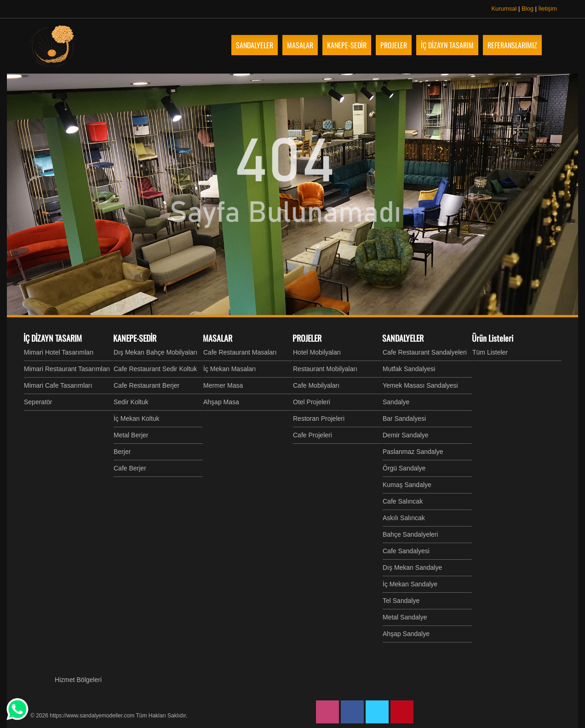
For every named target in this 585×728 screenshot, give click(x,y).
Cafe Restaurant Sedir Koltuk (155, 369)
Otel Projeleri (312, 402)
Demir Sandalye (406, 435)
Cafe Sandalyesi (406, 551)
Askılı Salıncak (404, 518)
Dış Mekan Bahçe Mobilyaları (155, 352)
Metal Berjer (131, 435)
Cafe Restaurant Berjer (146, 385)
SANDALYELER (403, 338)
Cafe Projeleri (313, 435)
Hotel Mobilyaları (317, 352)
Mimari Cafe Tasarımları (58, 385)
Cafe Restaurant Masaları (240, 352)
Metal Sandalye (405, 617)
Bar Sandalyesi (404, 418)
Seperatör (38, 402)
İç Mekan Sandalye (410, 584)
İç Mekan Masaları (229, 369)
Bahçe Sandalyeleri (410, 534)
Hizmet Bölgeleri (78, 680)
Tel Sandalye (401, 601)
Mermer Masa (223, 385)
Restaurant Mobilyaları (325, 369)
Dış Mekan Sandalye (412, 567)
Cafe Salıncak (403, 501)
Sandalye (396, 402)
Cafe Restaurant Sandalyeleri (425, 352)
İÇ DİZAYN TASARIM (53, 338)
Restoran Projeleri (319, 418)
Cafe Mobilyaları (316, 385)
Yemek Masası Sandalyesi (420, 385)
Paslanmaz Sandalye (413, 452)
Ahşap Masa (221, 402)
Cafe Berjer (130, 468)
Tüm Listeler (490, 352)
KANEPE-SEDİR (135, 338)
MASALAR (218, 338)
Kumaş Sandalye (407, 485)
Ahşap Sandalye (406, 634)
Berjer (122, 452)
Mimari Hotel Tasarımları (59, 352)
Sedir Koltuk (131, 402)
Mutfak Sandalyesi (409, 369)
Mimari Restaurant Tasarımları (67, 369)
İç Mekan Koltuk (137, 418)
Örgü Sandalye (404, 468)
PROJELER (307, 338)
